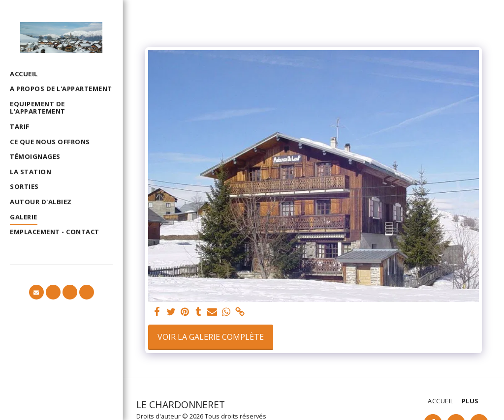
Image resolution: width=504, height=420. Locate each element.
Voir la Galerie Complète (211, 337)
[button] (36, 292)
